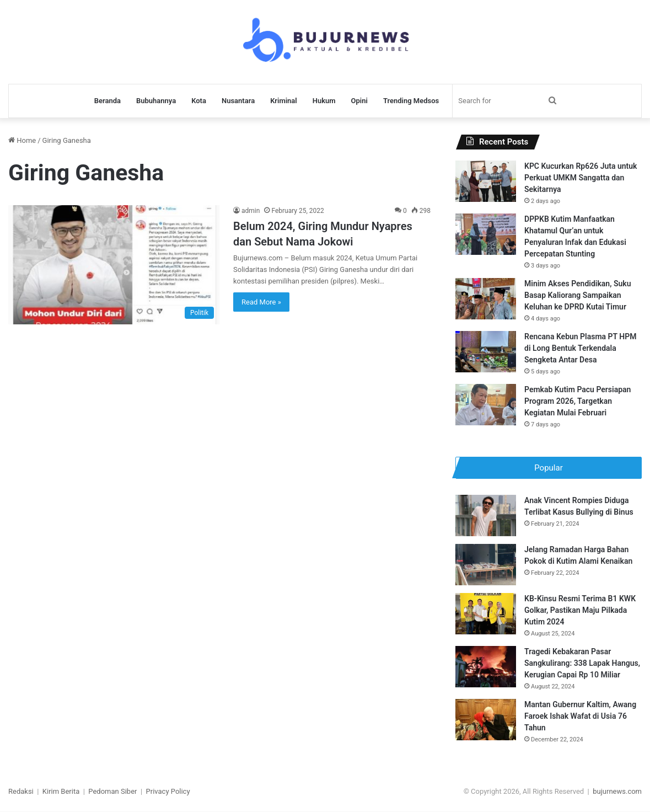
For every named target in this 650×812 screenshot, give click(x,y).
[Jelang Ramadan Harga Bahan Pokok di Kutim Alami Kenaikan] (486, 565)
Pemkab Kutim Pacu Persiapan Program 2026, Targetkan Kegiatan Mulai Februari (578, 401)
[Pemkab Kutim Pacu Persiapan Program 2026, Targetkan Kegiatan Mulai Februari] (486, 405)
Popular (549, 468)
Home (22, 140)
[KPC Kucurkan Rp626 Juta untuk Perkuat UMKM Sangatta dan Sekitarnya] (486, 181)
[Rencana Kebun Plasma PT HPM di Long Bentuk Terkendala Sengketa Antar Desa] (486, 352)
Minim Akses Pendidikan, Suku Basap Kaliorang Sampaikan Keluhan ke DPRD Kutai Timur (578, 295)
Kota (199, 101)
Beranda (108, 101)
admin (251, 211)
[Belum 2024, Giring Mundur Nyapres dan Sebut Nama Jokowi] (114, 265)
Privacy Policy (168, 792)
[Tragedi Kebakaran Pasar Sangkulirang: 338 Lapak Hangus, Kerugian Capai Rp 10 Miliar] (486, 667)
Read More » (261, 302)
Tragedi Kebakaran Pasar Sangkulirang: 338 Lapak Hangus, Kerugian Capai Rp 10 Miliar (582, 664)
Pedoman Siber (112, 792)
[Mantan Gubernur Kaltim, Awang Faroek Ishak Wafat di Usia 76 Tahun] (486, 720)
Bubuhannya (156, 101)
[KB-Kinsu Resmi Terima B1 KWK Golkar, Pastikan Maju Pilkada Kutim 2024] (486, 614)
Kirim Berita (61, 792)
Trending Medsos (411, 101)
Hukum (324, 101)
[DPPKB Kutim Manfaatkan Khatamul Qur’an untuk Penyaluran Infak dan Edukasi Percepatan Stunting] (486, 234)
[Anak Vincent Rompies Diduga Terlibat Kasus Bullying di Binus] (486, 516)
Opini (359, 101)
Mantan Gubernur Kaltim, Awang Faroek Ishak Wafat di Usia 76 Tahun (580, 717)
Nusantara (238, 101)
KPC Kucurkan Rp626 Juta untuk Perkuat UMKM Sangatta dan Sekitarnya (581, 178)
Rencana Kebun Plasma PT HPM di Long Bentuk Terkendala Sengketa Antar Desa (580, 348)
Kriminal (284, 101)
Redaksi (21, 792)
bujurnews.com (617, 792)
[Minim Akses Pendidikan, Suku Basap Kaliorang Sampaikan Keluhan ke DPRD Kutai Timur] (486, 299)
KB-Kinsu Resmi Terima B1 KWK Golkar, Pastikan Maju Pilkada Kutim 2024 (580, 611)
